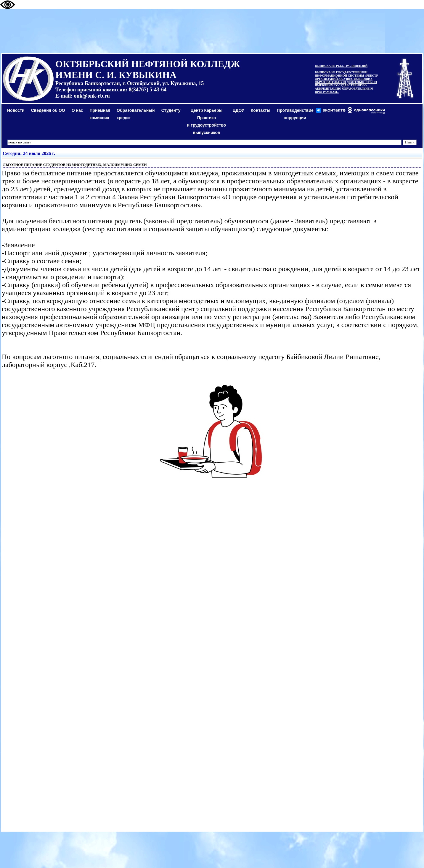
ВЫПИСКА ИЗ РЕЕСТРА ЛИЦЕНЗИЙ (341, 66)
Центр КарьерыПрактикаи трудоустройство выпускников (207, 121)
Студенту (171, 110)
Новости (16, 110)
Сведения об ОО (48, 110)
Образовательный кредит (136, 114)
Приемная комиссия (100, 114)
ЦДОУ (238, 110)
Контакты (261, 110)
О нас (77, 110)
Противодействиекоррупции (295, 114)
